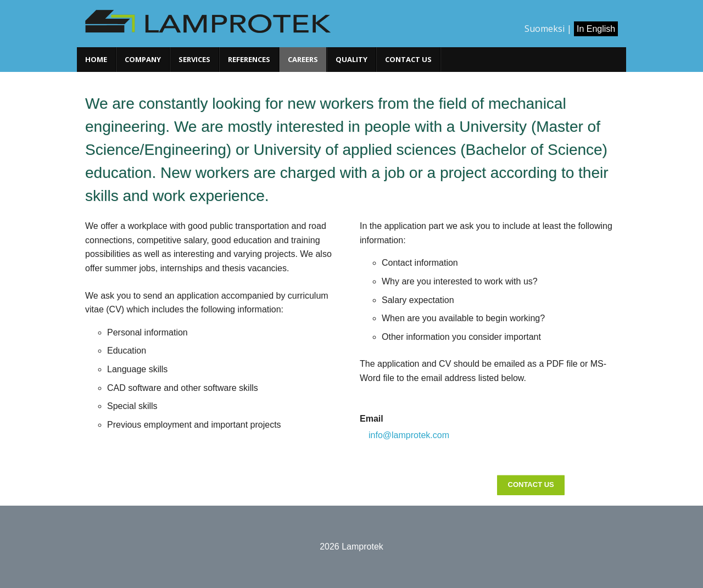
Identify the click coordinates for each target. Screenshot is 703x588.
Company (143, 59)
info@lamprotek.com (409, 435)
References (249, 59)
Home (96, 59)
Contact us (408, 59)
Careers (303, 59)
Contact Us (531, 485)
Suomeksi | (548, 29)
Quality (351, 59)
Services (194, 59)
